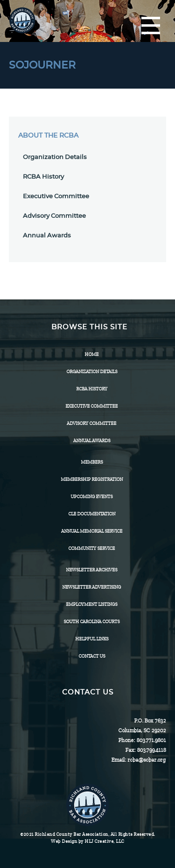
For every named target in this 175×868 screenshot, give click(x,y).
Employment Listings (91, 604)
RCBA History (43, 177)
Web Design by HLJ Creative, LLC (87, 841)
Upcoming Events (91, 496)
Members (92, 462)
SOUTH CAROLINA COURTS (91, 621)
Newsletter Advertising (91, 587)
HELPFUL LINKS (92, 639)
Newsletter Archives (91, 570)
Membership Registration (92, 479)
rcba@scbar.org (147, 760)
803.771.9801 (151, 740)
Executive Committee (56, 197)
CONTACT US (92, 656)
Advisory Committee (54, 216)
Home (91, 354)
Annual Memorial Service (92, 531)
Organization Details (55, 157)
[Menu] (151, 26)
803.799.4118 (151, 750)
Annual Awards (47, 236)
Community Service (91, 548)
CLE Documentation (92, 514)
